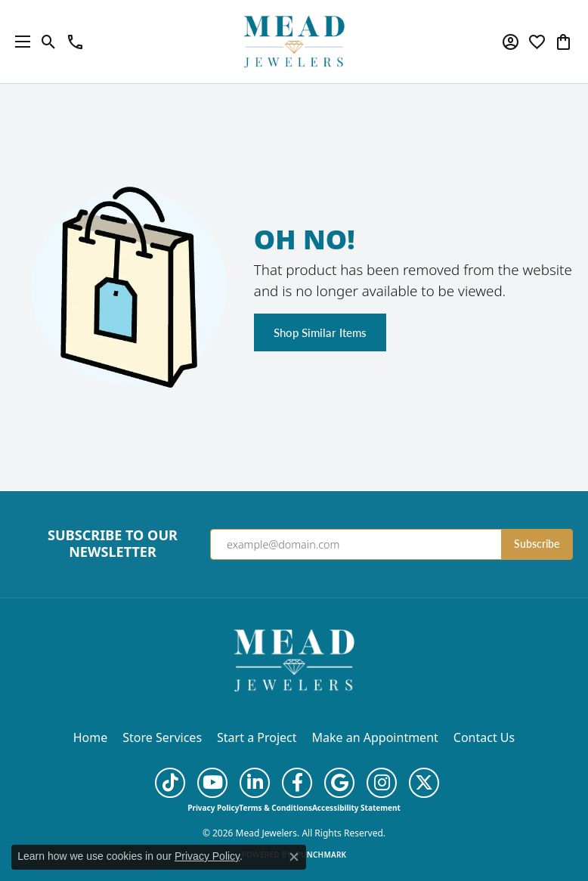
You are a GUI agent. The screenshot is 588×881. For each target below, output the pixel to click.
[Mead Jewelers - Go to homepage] (294, 659)
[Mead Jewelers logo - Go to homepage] (294, 42)
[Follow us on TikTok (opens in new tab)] (170, 783)
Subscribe (537, 544)
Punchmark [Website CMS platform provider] (322, 855)
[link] (75, 42)
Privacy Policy (213, 808)
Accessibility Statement (356, 808)
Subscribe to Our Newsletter (113, 544)
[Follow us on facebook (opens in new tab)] (297, 783)
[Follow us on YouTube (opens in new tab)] (212, 783)
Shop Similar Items (320, 332)
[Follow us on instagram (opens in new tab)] (382, 783)
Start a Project (257, 737)
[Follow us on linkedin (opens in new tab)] (255, 783)
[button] (49, 42)
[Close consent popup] (294, 857)
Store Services (162, 737)
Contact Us (484, 737)
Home (91, 737)
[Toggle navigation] (19, 42)
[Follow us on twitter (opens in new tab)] (424, 783)
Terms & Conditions (275, 808)
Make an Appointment (375, 737)
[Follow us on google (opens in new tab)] (339, 783)
